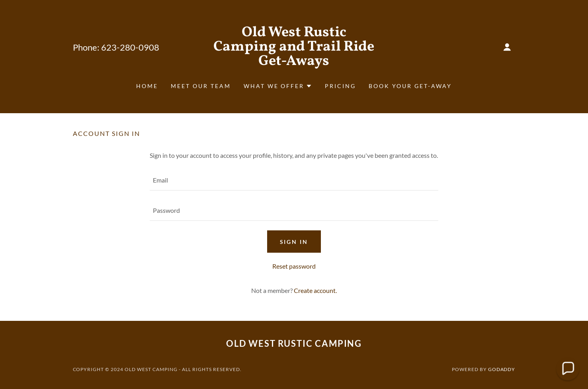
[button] (507, 47)
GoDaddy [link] (502, 369)
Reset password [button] (294, 266)
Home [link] (147, 86)
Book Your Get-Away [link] (410, 86)
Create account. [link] (315, 290)
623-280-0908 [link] (130, 47)
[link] (294, 62)
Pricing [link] (340, 86)
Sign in (294, 242)
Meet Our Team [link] (201, 86)
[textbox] (294, 180)
